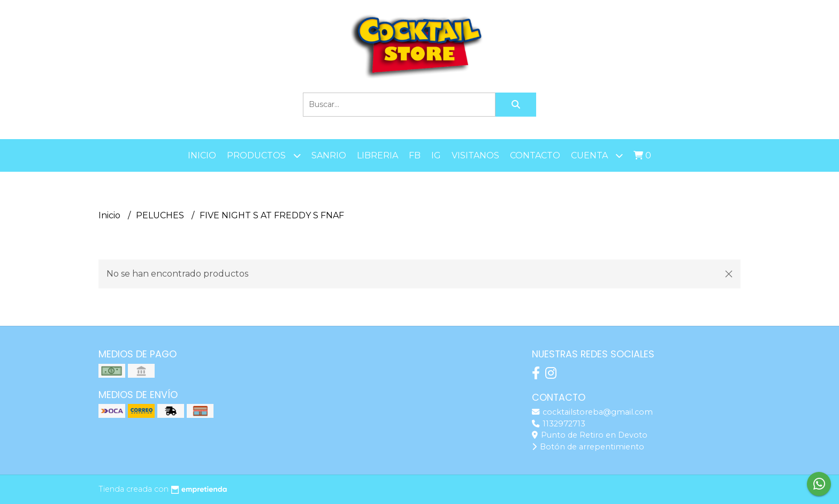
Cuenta (597, 155)
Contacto (535, 155)
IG (436, 155)
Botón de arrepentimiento (588, 447)
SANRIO (329, 155)
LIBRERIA (377, 155)
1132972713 (559, 424)
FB (415, 155)
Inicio (202, 155)
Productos (264, 155)
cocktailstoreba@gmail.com (592, 412)
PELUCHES (161, 215)
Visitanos (475, 155)
